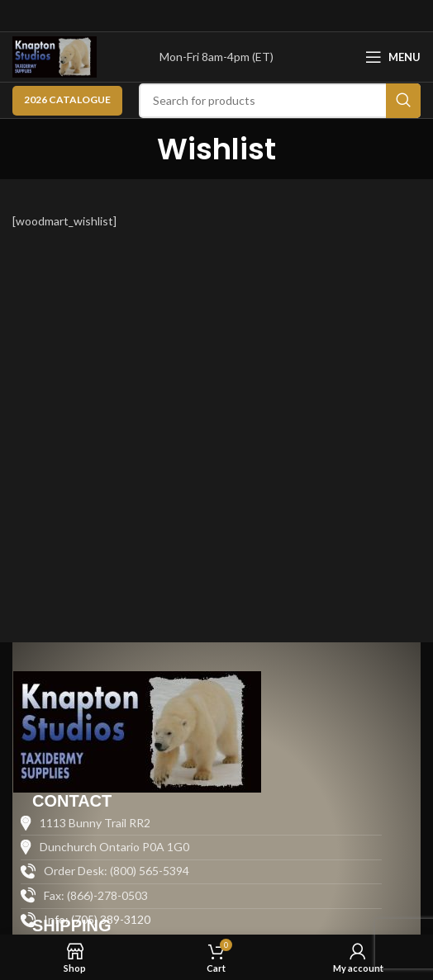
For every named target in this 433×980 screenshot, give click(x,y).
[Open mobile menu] (393, 57)
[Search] (280, 101)
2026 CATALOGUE (67, 99)
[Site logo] (55, 56)
